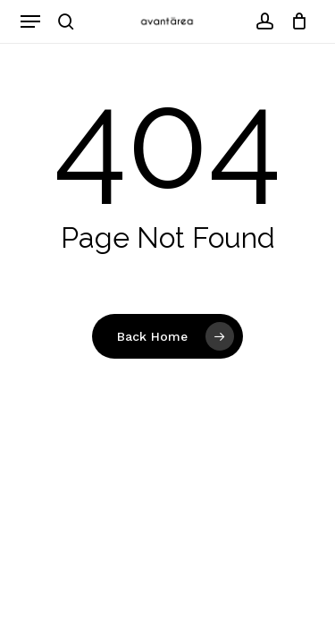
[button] (30, 21)
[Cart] (295, 21)
